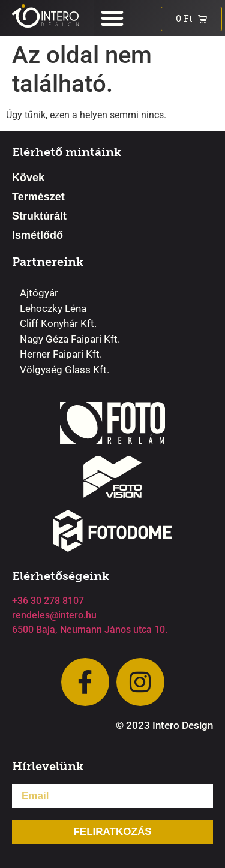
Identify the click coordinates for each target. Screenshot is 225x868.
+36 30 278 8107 (48, 601)
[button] (112, 18)
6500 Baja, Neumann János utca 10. (90, 630)
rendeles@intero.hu (54, 615)
